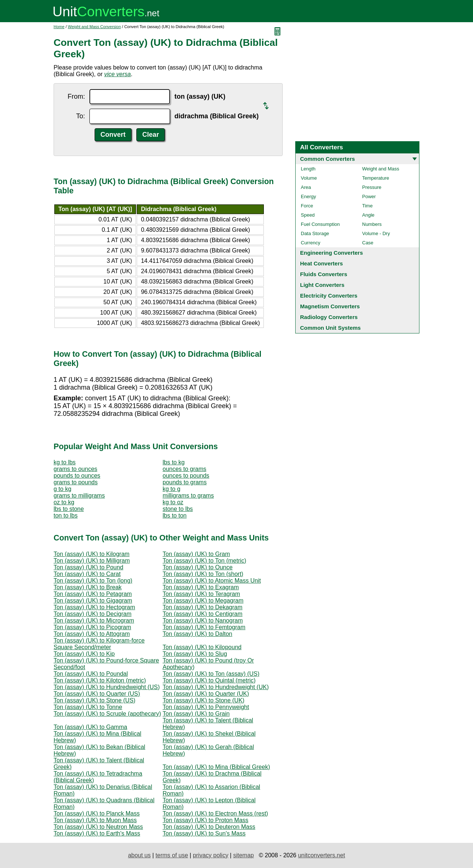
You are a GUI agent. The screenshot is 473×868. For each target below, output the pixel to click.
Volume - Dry (376, 233)
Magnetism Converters (330, 306)
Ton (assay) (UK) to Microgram (94, 621)
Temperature (376, 178)
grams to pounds (76, 482)
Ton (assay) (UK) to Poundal (91, 674)
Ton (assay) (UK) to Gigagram (93, 601)
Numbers (372, 224)
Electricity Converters (329, 296)
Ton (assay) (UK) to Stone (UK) (203, 700)
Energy (308, 196)
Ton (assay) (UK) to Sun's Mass (204, 833)
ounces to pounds (186, 476)
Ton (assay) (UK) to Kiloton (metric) (100, 680)
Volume (309, 178)
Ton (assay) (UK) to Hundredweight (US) (107, 687)
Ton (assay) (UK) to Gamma (90, 727)
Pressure (372, 187)
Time (367, 206)
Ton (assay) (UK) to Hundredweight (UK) (216, 687)
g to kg (62, 489)
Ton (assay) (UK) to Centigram (203, 614)
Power (369, 196)
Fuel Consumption (320, 224)
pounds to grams (185, 482)
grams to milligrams (79, 496)
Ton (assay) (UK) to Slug (195, 654)
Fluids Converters (324, 274)
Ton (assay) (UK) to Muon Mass (95, 820)
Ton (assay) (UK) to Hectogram (94, 607)
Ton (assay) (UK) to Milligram (92, 561)
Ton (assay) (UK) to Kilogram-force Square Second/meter (99, 644)
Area (306, 187)
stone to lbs (178, 509)
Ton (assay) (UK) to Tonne (88, 707)
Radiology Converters (329, 317)
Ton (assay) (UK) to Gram (196, 554)
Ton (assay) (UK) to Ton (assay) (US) (211, 674)
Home (59, 27)
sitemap (244, 855)
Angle (368, 215)
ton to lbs (66, 516)
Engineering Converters (331, 253)
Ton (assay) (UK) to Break (88, 587)
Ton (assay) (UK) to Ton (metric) (204, 561)
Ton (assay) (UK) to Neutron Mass (98, 827)
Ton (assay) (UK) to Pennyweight (206, 707)
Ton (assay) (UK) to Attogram (92, 634)
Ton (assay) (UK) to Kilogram (91, 554)
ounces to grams (184, 469)
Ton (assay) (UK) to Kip (84, 654)
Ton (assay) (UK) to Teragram (201, 594)
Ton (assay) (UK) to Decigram (93, 614)
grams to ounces (75, 469)
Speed (308, 215)
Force (307, 206)
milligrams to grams (188, 496)
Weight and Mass (381, 169)
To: (81, 116)
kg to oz (173, 502)
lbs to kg (174, 462)
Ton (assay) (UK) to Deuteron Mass (209, 827)
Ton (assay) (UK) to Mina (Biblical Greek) (216, 767)
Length (308, 169)
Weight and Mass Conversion (94, 27)
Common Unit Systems (330, 328)
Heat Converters (321, 263)
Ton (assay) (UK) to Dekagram (203, 607)
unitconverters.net (321, 855)
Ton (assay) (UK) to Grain (196, 714)
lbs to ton (175, 516)
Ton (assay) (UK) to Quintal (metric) (209, 680)
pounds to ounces (77, 476)
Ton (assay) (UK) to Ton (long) (93, 581)
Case (368, 243)
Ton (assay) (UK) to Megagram (203, 601)
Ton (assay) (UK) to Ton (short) (203, 574)
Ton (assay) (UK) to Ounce (198, 567)
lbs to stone (69, 509)
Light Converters (322, 285)
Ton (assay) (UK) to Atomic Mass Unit (212, 581)
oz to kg (64, 502)
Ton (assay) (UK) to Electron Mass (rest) (215, 813)
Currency (311, 243)
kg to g (171, 489)
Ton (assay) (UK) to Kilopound (202, 647)
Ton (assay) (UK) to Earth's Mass (97, 833)
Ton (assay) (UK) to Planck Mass (97, 813)
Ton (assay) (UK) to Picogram (92, 627)
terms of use (172, 855)
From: (76, 96)
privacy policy (211, 855)
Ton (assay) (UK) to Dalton (198, 634)
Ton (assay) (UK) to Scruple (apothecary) (107, 714)
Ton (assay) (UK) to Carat (87, 574)
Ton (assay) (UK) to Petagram (93, 594)
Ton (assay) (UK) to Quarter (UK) (206, 694)
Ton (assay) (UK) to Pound (89, 567)
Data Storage (315, 233)
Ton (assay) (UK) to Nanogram (203, 621)
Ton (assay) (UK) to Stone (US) (94, 700)
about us (139, 855)
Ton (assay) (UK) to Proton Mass (205, 820)
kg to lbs (65, 462)
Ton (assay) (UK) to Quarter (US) (97, 694)
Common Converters (327, 159)
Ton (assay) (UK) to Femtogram (204, 627)
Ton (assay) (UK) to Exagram (201, 587)
